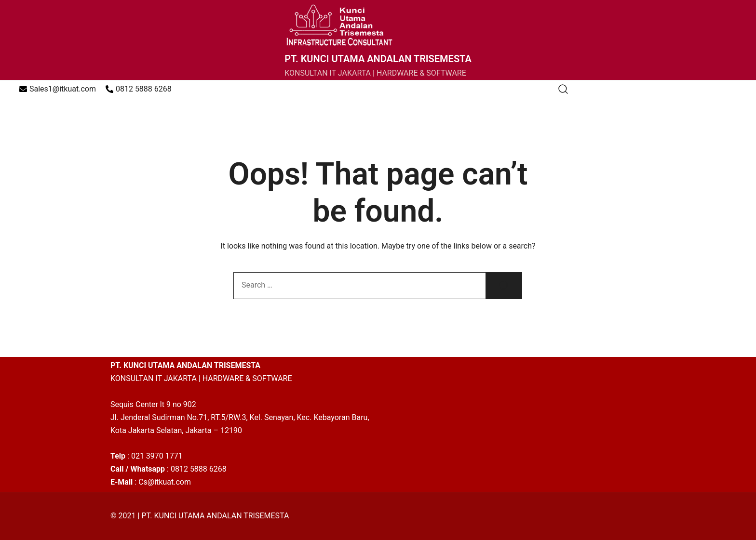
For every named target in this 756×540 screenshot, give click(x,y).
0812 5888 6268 (139, 89)
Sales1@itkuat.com (58, 89)
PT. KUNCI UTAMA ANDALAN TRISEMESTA (378, 59)
